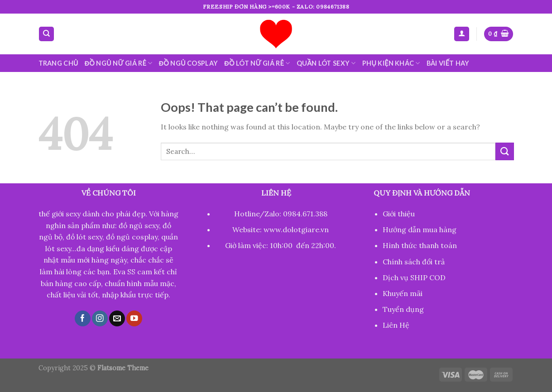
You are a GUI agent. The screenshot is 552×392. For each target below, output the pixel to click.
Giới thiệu (399, 214)
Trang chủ (58, 63)
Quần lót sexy (326, 63)
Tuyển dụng (403, 309)
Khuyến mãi (403, 293)
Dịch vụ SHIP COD (414, 277)
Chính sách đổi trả (414, 262)
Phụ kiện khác (391, 63)
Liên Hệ (396, 325)
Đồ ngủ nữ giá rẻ (119, 63)
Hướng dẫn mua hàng (420, 229)
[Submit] (504, 151)
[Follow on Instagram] (100, 318)
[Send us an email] (117, 318)
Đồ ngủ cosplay (189, 63)
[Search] (46, 34)
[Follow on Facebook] (83, 318)
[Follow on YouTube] (134, 318)
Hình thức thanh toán (420, 245)
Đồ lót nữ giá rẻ (257, 63)
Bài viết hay (448, 63)
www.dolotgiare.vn (296, 229)
